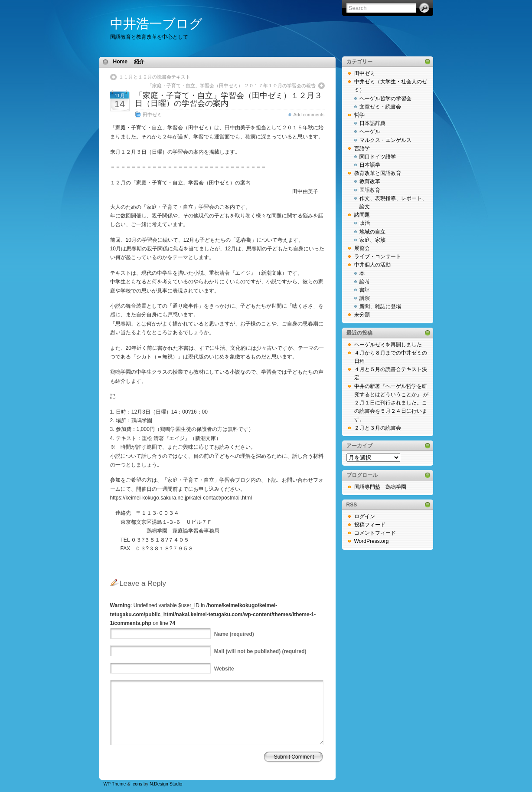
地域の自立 (372, 232)
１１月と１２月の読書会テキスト (155, 77)
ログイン (365, 516)
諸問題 (362, 215)
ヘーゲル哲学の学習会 (385, 99)
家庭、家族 (372, 240)
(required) (234, 634)
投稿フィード (370, 525)
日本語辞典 (372, 123)
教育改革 (370, 181)
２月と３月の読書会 (378, 428)
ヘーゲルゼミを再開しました (388, 345)
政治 (365, 223)
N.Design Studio (166, 784)
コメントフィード (375, 533)
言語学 (362, 148)
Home (120, 62)
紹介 (139, 62)
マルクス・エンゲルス (385, 140)
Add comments (309, 115)
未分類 (362, 315)
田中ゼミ (152, 115)
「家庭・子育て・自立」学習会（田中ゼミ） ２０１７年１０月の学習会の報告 (232, 85)
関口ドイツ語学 (378, 157)
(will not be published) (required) (260, 651)
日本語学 (370, 165)
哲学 (359, 115)
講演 (365, 298)
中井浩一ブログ (156, 24)
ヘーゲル (370, 131)
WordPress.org (372, 541)
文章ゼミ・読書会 (380, 107)
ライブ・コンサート (378, 256)
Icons (137, 784)
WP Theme (115, 784)
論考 (365, 282)
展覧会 (362, 248)
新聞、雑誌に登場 (380, 306)
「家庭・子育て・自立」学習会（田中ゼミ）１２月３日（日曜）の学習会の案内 (228, 99)
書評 (365, 290)
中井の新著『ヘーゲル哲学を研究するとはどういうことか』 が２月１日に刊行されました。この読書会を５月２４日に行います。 (391, 403)
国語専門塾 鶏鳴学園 (380, 487)
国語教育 (370, 190)
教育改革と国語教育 (378, 173)
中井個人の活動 (372, 265)
